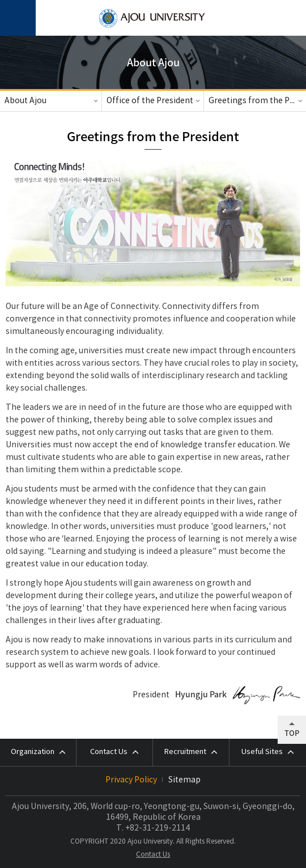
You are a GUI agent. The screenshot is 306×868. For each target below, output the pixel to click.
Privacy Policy (131, 780)
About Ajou (25, 101)
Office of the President (150, 101)
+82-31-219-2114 (158, 828)
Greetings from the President (257, 101)
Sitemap (184, 780)
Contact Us (153, 855)
